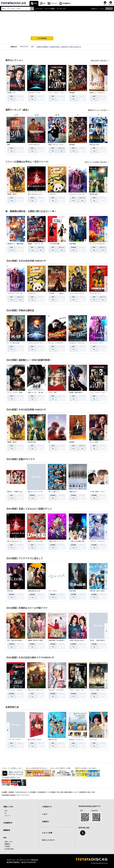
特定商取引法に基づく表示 (87, 792)
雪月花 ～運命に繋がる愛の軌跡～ (101, 640)
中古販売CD (67, 3)
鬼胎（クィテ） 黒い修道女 (37, 392)
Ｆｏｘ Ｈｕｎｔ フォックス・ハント (61, 93)
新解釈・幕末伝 (12, 194)
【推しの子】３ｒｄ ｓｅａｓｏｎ (59, 541)
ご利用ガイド (94, 9)
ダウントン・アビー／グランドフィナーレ (41, 690)
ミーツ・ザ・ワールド (14, 740)
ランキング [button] (61, 9)
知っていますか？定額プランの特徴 (60, 768)
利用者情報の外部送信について (11, 795)
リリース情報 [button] (49, 9)
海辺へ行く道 (53, 740)
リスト (105, 5)
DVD (36, 3)
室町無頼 (72, 93)
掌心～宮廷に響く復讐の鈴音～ (17, 640)
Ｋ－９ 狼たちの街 (13, 343)
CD (44, 3)
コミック (54, 3)
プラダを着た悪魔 (54, 244)
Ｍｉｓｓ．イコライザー (56, 343)
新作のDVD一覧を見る (99, 61)
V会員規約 (11, 792)
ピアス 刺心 (53, 392)
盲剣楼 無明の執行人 (76, 392)
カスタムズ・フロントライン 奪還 (80, 343)
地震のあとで (73, 492)
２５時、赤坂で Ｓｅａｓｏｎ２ (100, 492)
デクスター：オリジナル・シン (58, 690)
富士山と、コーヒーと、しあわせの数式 (81, 740)
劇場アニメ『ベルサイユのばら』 (100, 93)
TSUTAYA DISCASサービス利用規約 (26, 792)
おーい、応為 (94, 442)
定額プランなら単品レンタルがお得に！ (86, 768)
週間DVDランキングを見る (98, 110)
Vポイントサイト (48, 840)
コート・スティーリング (77, 293)
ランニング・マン (95, 293)
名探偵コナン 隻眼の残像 (15, 244)
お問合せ (45, 821)
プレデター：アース (34, 93)
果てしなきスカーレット (35, 194)
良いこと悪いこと (54, 492)
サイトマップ (25, 795)
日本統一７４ (11, 93)
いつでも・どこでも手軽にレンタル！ (12, 768)
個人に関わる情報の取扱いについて (67, 792)
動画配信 (7, 830)
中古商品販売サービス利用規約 (46, 792)
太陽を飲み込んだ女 (34, 591)
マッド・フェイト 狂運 (15, 392)
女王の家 (10, 591)
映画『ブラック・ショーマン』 (58, 145)
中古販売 (7, 846)
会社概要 (4, 792)
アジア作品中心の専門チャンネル (11, 778)
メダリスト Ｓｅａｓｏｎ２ (99, 541)
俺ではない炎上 (95, 145)
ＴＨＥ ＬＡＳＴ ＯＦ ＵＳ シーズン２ (83, 690)
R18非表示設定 (9, 849)
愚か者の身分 (94, 194)
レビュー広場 (47, 833)
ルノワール (93, 740)
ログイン (111, 5)
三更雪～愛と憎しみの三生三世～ (79, 640)
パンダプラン (53, 194)
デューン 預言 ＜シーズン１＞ (100, 690)
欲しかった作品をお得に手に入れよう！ (37, 768)
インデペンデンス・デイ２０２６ (38, 343)
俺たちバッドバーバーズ (35, 492)
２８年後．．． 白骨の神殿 (57, 293)
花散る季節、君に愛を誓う (57, 640)
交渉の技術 (73, 591)
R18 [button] (108, 9)
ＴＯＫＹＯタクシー (34, 145)
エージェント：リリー (97, 343)
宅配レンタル (9, 842)
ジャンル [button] (39, 9)
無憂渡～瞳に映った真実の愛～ (37, 640)
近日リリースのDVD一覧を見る (96, 162)
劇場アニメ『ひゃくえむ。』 (37, 541)
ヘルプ (102, 9)
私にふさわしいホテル (35, 740)
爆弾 (9, 145)
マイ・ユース (53, 591)
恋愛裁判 (72, 442)
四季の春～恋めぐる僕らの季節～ (100, 591)
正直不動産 (73, 244)
